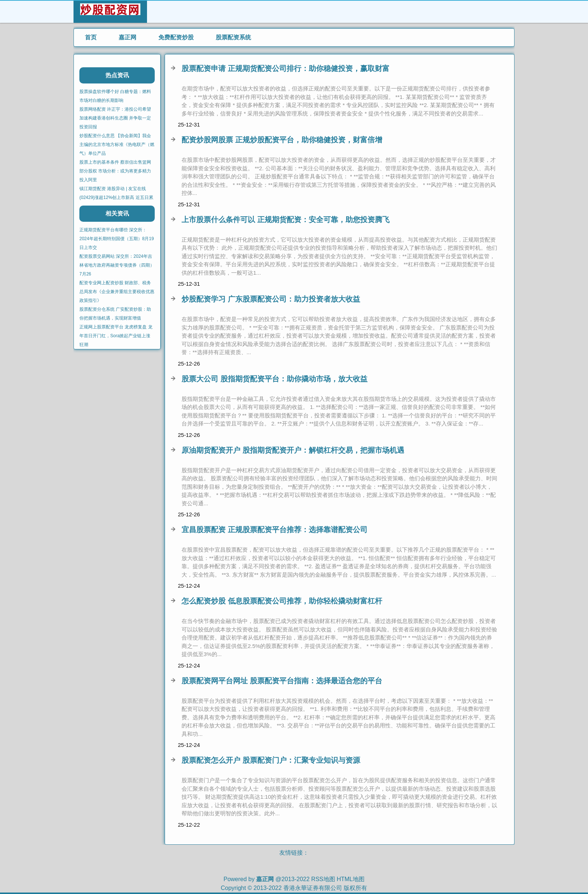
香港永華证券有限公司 (313, 888)
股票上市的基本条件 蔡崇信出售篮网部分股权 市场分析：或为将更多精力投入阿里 (115, 171)
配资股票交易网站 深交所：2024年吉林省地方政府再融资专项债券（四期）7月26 (117, 265)
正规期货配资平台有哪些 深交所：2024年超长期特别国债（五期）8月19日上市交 (117, 239)
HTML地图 (351, 879)
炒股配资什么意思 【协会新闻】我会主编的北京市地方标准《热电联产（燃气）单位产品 (117, 145)
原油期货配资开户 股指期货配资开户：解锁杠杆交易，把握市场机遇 (293, 450)
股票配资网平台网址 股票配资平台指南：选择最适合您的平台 (282, 681)
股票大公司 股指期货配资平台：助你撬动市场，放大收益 (275, 379)
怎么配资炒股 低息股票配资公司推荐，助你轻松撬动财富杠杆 (282, 601)
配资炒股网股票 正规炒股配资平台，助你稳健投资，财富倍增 (282, 140)
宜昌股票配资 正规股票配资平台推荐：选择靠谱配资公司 (275, 530)
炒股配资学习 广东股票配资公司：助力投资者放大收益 (271, 299)
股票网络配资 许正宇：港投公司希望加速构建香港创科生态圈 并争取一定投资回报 (115, 118)
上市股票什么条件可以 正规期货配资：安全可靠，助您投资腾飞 (286, 220)
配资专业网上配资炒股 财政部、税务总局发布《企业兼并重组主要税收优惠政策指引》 (117, 292)
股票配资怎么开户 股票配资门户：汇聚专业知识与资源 (271, 760)
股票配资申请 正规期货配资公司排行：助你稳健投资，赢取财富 (286, 68)
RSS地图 (323, 879)
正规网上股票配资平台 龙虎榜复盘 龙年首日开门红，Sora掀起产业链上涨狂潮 (116, 336)
